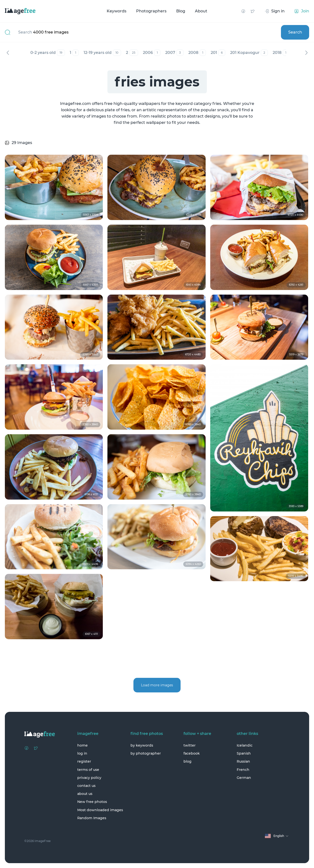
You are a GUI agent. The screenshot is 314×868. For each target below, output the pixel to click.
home (83, 745)
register (84, 761)
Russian (243, 761)
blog (188, 761)
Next (306, 53)
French (243, 770)
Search (295, 32)
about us (85, 794)
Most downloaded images (100, 810)
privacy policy (89, 778)
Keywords (117, 11)
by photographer (146, 753)
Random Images (92, 818)
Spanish (244, 753)
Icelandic (245, 745)
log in (82, 753)
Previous (8, 53)
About (201, 11)
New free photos (92, 802)
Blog (181, 11)
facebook (192, 753)
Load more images (157, 685)
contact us (86, 786)
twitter (190, 745)
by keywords (142, 745)
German (244, 778)
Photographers (151, 11)
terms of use (88, 770)
